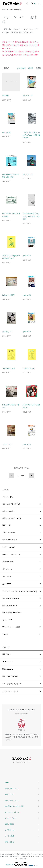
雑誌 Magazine (8, 669)
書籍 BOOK (6, 654)
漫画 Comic (6, 525)
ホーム (4, 10)
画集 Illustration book (10, 540)
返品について (9, 794)
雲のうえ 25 (28, 174)
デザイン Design (8, 547)
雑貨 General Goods (10, 605)
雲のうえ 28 (28, 96)
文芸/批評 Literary (9, 532)
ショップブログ (10, 818)
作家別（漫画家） (9, 511)
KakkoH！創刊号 (8, 295)
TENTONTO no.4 (8, 368)
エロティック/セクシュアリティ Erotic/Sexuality (19, 591)
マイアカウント (10, 830)
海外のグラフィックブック (12, 554)
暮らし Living (7, 569)
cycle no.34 (6, 132)
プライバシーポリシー (13, 812)
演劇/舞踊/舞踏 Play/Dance (12, 612)
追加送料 (6, 96)
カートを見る (9, 836)
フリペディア (7, 444)
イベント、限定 (8, 497)
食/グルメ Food (8, 561)
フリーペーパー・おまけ (15, 10)
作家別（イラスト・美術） (12, 518)
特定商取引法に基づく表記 (14, 806)
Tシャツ (5, 634)
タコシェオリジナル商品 (11, 504)
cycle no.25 (27, 444)
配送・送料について (12, 789)
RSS (6, 824)
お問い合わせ (9, 842)
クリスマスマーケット (10, 691)
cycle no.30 (27, 256)
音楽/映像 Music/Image (10, 598)
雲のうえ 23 (7, 332)
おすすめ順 (21, 68)
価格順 (31, 68)
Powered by (21, 864)
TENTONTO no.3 (29, 368)
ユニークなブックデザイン (12, 684)
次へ (32, 476)
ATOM (11, 824)
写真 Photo (7, 576)
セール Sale (7, 620)
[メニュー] (40, 3)
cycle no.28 (27, 295)
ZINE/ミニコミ (8, 662)
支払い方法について (12, 800)
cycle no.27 (27, 332)
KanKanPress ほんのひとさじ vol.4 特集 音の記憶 (31, 216)
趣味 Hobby (6, 584)
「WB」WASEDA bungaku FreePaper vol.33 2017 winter (31, 135)
